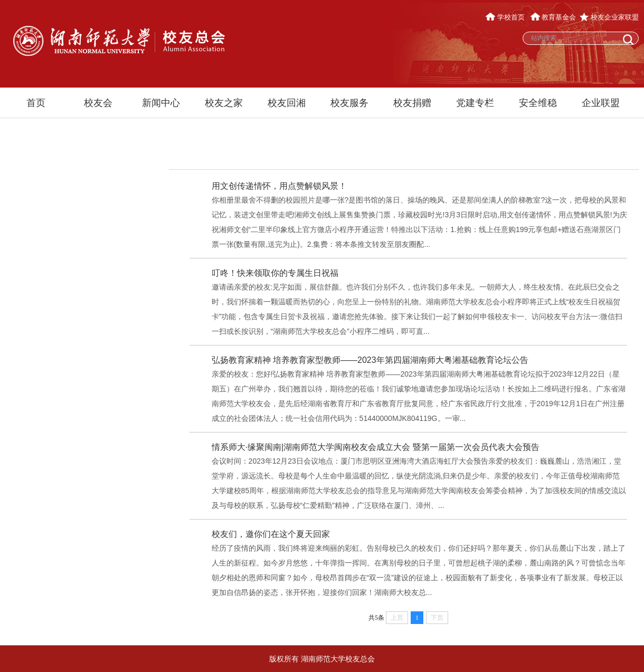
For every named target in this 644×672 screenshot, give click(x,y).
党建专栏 (475, 103)
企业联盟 (601, 103)
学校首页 (506, 17)
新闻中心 (161, 103)
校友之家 (224, 103)
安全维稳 (538, 103)
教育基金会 (553, 17)
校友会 (98, 103)
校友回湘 (287, 103)
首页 (36, 103)
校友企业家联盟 (609, 17)
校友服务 (349, 103)
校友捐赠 (412, 103)
